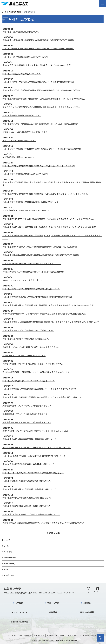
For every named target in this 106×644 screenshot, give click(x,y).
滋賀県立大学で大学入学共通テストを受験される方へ (26, 132)
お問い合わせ (52, 635)
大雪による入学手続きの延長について (19, 140)
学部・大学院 (53, 603)
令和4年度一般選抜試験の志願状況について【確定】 (26, 57)
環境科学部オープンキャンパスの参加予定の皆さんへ (26, 414)
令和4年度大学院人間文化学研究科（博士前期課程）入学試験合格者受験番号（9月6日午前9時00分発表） (49, 305)
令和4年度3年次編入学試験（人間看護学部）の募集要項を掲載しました (34, 456)
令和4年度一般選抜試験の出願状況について (22, 115)
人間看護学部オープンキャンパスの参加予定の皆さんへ (27, 406)
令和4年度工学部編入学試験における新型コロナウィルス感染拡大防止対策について (39, 389)
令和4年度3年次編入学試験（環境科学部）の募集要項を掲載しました (33, 473)
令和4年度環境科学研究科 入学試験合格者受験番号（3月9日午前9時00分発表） (37, 65)
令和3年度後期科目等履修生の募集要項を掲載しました (27, 481)
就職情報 (53, 612)
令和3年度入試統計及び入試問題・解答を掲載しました (27, 506)
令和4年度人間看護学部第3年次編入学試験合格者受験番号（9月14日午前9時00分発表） (41, 255)
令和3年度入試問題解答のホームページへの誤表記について (29, 381)
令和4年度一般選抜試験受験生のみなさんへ (22, 74)
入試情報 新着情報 (15, 12)
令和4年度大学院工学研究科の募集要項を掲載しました (27, 498)
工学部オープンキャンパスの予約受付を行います (24, 355)
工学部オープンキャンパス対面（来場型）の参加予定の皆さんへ (31, 347)
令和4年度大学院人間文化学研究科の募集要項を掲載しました (30, 489)
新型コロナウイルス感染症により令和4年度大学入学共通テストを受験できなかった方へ (41, 107)
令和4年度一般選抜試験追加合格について (21, 32)
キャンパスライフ (19, 612)
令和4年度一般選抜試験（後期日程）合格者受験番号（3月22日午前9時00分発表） (39, 40)
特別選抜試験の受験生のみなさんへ (18, 157)
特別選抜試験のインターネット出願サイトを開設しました (28, 210)
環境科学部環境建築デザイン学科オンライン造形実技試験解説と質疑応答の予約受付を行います (45, 314)
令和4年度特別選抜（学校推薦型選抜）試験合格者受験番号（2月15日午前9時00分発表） (42, 90)
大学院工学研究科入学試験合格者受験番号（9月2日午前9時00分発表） (34, 272)
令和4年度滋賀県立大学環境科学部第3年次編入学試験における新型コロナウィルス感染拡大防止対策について (51, 322)
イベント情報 (7, 552)
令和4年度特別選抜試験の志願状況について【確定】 (26, 174)
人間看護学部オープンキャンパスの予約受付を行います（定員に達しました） (37, 447)
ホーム (4, 12)
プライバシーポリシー (88, 635)
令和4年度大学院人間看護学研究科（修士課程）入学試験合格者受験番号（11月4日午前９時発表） (46, 194)
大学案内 (19, 603)
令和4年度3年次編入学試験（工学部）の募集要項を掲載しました (31, 514)
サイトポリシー (8, 575)
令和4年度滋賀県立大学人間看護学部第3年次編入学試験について (31, 289)
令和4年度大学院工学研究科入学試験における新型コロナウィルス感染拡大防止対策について (43, 397)
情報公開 (28, 635)
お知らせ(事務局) (8, 563)
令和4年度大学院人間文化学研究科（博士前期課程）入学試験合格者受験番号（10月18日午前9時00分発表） (50, 227)
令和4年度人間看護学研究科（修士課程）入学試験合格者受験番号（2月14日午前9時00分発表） (45, 99)
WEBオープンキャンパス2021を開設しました (22, 280)
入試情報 (87, 603)
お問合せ (5, 569)
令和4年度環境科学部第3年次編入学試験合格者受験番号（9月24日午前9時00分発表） (40, 247)
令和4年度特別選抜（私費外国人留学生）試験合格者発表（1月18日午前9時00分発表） (41, 124)
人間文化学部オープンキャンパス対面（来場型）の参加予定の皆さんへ (34, 364)
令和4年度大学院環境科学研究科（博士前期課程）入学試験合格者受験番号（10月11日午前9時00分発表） (49, 219)
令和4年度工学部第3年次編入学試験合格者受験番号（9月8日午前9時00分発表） (38, 297)
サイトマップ (39, 635)
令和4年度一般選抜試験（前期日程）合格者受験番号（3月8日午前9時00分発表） (38, 48)
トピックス (6, 540)
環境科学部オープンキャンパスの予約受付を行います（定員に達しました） (36, 431)
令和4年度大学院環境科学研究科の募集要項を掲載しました (29, 464)
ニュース (5, 546)
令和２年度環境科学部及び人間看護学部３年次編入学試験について (32, 263)
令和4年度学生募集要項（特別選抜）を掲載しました (26, 339)
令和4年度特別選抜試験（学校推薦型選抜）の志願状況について (30, 202)
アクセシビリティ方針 (68, 635)
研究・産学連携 (87, 612)
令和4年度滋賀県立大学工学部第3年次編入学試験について (28, 330)
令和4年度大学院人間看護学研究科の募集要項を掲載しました (30, 439)
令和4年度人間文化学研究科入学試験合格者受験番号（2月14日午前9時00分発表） (39, 82)
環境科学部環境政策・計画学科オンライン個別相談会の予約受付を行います (36, 372)
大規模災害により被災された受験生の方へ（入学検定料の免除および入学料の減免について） (44, 523)
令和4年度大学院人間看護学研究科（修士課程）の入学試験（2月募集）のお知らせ (39, 166)
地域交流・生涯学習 (19, 621)
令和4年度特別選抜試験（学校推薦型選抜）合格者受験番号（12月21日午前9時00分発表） (42, 149)
